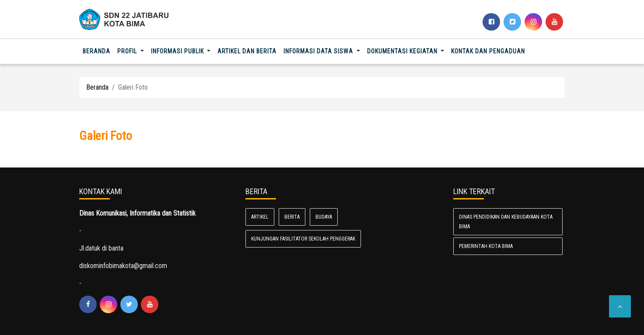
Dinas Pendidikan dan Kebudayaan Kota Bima (506, 222)
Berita (292, 217)
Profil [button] (128, 51)
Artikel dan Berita (247, 51)
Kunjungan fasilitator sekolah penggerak (303, 239)
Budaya (324, 217)
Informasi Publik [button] (178, 51)
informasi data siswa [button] (319, 51)
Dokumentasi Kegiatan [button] (403, 51)
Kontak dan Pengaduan (488, 51)
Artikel (260, 217)
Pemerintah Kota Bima (486, 246)
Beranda (98, 51)
